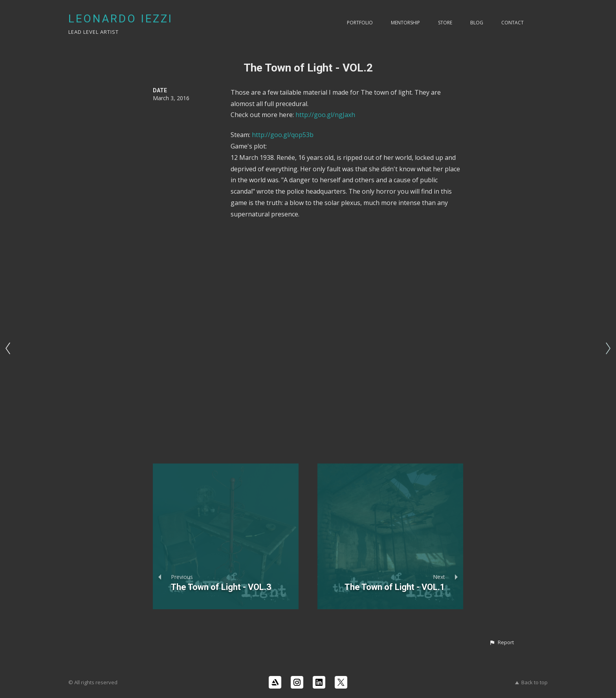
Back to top (531, 682)
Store (445, 23)
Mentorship (405, 23)
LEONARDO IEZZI (121, 19)
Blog (477, 23)
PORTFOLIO (360, 23)
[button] (501, 643)
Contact (512, 23)
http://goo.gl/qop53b (283, 135)
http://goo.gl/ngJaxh (325, 115)
